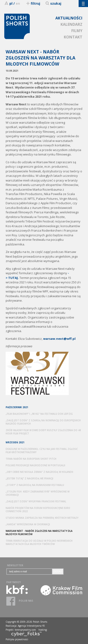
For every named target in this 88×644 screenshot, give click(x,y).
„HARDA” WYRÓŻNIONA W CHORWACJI (28, 524)
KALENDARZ (71, 24)
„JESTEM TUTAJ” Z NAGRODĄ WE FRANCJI (29, 478)
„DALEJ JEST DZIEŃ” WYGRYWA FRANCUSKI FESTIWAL (36, 501)
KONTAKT (73, 37)
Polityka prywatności (17, 639)
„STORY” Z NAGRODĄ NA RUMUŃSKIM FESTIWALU (35, 485)
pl (11, 3)
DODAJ (58, 572)
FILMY (77, 31)
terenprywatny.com (25, 630)
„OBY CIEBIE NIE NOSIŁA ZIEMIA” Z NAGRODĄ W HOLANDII (39, 472)
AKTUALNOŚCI (69, 18)
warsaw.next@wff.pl (59, 339)
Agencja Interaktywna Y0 (31, 626)
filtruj (33, 3)
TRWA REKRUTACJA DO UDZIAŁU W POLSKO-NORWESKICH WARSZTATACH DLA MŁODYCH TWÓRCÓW (39, 542)
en (18, 3)
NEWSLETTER (15, 565)
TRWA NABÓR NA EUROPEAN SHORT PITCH (31, 459)
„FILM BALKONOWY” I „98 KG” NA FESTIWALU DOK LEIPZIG (39, 414)
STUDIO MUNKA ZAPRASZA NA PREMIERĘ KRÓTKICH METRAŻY (42, 518)
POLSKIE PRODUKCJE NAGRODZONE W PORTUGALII (35, 465)
